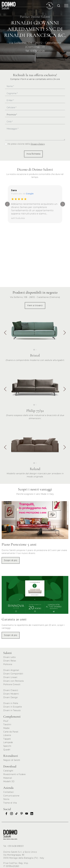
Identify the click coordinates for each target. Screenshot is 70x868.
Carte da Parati (11, 732)
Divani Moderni (11, 694)
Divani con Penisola (14, 681)
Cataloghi (8, 771)
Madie (6, 728)
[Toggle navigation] (65, 6)
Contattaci (9, 792)
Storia (6, 799)
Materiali (8, 778)
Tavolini (7, 724)
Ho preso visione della (26, 144)
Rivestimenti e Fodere (14, 774)
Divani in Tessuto (12, 710)
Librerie (7, 735)
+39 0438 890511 (16, 846)
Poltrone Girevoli (12, 684)
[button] (65, 333)
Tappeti (7, 739)
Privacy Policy (38, 144)
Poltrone (8, 664)
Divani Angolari (11, 670)
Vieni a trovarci (35, 305)
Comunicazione (11, 796)
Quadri (7, 750)
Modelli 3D (9, 781)
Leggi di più (18, 218)
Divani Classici (11, 690)
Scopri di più (11, 560)
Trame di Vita (10, 803)
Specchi (7, 746)
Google (30, 194)
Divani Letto (9, 657)
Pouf (6, 721)
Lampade (8, 742)
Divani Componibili (13, 674)
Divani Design (11, 697)
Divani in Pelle (11, 703)
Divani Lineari (10, 677)
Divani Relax (10, 661)
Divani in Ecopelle (13, 707)
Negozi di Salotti (12, 760)
